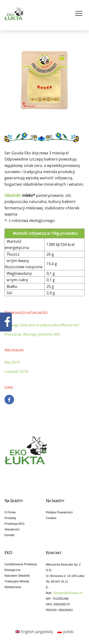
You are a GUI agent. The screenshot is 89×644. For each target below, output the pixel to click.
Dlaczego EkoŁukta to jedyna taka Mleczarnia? (42, 325)
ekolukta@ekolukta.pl (68, 593)
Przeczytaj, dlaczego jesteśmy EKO (32, 334)
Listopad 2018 (16, 371)
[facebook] (9, 399)
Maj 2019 (12, 362)
